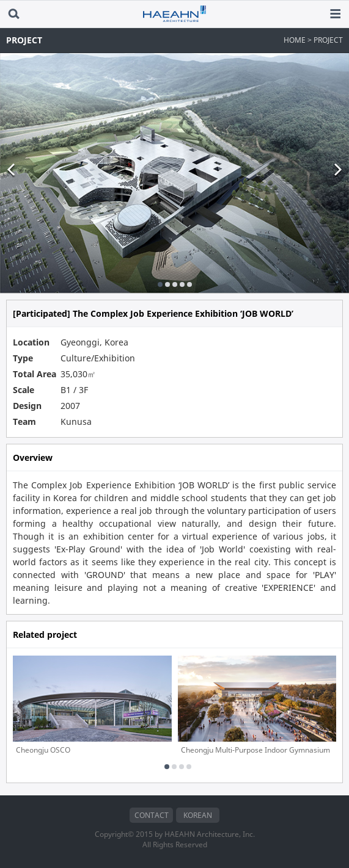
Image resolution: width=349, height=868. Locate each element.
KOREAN (198, 815)
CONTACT (152, 815)
